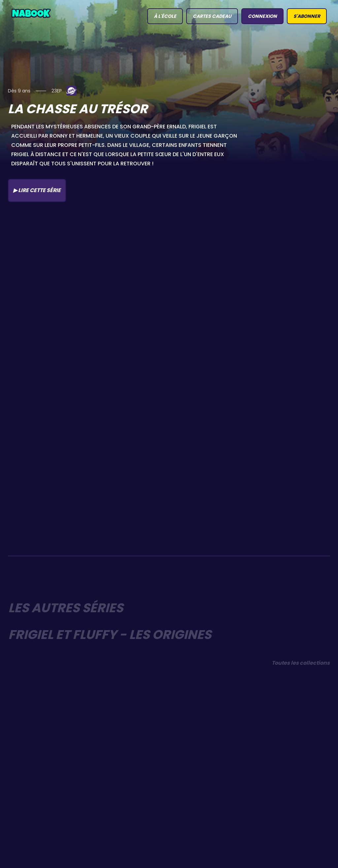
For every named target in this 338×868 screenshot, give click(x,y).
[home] (31, 13)
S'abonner (307, 16)
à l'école (165, 16)
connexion (262, 16)
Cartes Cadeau (212, 16)
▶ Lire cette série (37, 190)
